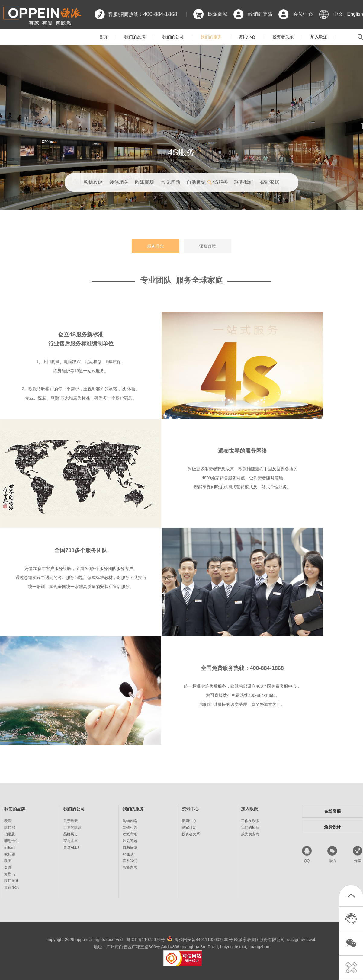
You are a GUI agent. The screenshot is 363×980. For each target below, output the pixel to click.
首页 (103, 37)
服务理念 (156, 246)
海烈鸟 (10, 874)
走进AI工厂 (72, 847)
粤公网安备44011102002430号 (204, 940)
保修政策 (207, 246)
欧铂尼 (10, 828)
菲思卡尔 (11, 841)
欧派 (8, 821)
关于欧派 (71, 821)
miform (10, 847)
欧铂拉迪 (11, 881)
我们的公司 (173, 37)
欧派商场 (145, 182)
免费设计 (332, 827)
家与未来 (71, 841)
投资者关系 (283, 37)
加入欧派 (319, 37)
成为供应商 (250, 834)
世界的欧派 (72, 828)
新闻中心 (189, 821)
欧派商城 (218, 14)
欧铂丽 (10, 854)
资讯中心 (247, 37)
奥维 (8, 867)
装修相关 (119, 182)
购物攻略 (93, 182)
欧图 (8, 861)
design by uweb (302, 940)
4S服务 (220, 182)
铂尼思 (10, 834)
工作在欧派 (250, 821)
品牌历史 (71, 834)
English (355, 14)
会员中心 (303, 14)
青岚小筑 (11, 887)
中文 (338, 14)
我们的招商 (250, 828)
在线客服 (332, 811)
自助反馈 (196, 182)
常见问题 (171, 182)
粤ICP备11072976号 (146, 940)
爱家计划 (189, 828)
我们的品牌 (135, 37)
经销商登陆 (260, 14)
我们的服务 (211, 37)
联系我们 (244, 182)
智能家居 (270, 182)
